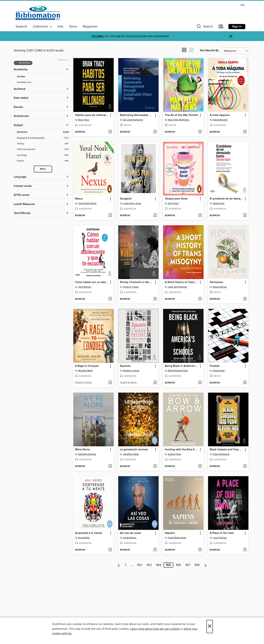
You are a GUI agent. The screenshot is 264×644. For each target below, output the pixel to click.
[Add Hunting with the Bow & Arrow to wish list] (200, 466)
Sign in (237, 27)
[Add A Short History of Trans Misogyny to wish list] (200, 299)
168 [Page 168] (197, 565)
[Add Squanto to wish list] (155, 383)
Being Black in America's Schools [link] (182, 366)
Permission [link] (217, 282)
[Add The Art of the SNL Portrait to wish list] (200, 132)
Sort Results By (209, 50)
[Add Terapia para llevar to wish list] (200, 216)
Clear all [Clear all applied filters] (63, 60)
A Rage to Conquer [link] (87, 366)
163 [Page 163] (149, 565)
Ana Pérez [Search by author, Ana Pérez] (173, 203)
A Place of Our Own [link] (222, 533)
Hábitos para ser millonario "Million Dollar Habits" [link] (92, 115)
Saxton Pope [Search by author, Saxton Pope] (174, 454)
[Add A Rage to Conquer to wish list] (110, 383)
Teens (73, 27)
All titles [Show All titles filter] (21, 77)
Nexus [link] (79, 199)
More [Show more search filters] (43, 169)
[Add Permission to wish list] (245, 299)
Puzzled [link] (215, 366)
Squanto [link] (125, 366)
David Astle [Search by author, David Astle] (219, 371)
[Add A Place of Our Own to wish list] (245, 550)
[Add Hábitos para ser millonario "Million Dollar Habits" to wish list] (110, 132)
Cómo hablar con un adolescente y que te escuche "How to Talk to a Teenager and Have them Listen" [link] (92, 282)
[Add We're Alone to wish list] (110, 466)
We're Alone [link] (82, 450)
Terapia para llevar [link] (176, 199)
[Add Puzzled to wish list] (245, 383)
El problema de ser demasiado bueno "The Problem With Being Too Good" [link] (227, 199)
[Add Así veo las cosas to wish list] (155, 550)
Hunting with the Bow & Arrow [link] (182, 450)
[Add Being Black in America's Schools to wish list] (200, 383)
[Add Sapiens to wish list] (200, 550)
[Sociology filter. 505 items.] (43, 155)
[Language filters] (41, 177)
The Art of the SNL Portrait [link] (181, 115)
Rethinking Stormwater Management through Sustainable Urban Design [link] (137, 115)
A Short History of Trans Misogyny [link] (182, 282)
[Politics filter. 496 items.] (43, 161)
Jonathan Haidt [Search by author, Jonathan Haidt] (131, 454)
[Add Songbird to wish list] (155, 216)
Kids (60, 27)
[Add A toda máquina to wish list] (245, 132)
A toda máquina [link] (220, 115)
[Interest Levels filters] (41, 186)
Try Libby (98, 36)
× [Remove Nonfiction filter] (16, 63)
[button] (204, 27)
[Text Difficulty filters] (41, 213)
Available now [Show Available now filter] (24, 82)
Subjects (21, 27)
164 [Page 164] (158, 565)
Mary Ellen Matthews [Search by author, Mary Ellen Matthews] (179, 120)
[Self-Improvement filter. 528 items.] (43, 149)
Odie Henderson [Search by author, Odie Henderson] (221, 454)
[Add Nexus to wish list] (110, 216)
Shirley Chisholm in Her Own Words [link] (137, 282)
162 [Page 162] (140, 565)
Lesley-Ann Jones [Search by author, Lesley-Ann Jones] (132, 203)
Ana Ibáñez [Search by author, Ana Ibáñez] (84, 538)
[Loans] (221, 27)
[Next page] (206, 565)
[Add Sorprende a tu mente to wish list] (110, 550)
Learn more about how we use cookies (155, 629)
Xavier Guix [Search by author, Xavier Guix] (219, 203)
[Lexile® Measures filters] (41, 204)
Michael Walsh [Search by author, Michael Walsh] (85, 371)
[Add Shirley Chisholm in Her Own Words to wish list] (155, 299)
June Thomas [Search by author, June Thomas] (220, 538)
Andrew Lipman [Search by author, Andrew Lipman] (131, 371)
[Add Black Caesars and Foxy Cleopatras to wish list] (245, 466)
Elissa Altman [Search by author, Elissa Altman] (220, 287)
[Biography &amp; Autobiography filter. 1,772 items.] (43, 138)
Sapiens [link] (170, 533)
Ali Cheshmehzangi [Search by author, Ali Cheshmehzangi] (133, 120)
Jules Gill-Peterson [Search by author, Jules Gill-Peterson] (177, 287)
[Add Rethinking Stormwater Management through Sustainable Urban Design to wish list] (155, 132)
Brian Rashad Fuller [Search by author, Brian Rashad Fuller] (178, 371)
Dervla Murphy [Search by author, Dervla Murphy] (220, 120)
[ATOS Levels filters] (41, 195)
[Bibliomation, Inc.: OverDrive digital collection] (38, 13)
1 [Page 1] (126, 565)
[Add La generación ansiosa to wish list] (155, 466)
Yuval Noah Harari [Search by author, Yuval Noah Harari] (87, 203)
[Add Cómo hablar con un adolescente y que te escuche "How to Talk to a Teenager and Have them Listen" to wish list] (110, 299)
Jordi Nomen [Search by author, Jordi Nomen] (85, 287)
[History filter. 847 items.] (43, 144)
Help (242, 5)
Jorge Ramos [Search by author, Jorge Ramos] (130, 538)
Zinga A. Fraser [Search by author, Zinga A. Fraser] (131, 287)
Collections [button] (42, 27)
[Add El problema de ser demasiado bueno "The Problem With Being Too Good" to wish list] (245, 216)
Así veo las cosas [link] (130, 533)
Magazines (90, 27)
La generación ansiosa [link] (134, 450)
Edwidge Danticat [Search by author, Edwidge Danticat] (87, 454)
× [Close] (210, 627)
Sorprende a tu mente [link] (88, 533)
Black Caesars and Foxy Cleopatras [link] (227, 450)
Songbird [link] (126, 199)
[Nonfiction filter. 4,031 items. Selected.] (43, 132)
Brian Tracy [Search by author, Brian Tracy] (84, 120)
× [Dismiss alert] (231, 36)
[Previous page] (119, 565)
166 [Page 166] (178, 565)
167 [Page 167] (188, 565)
